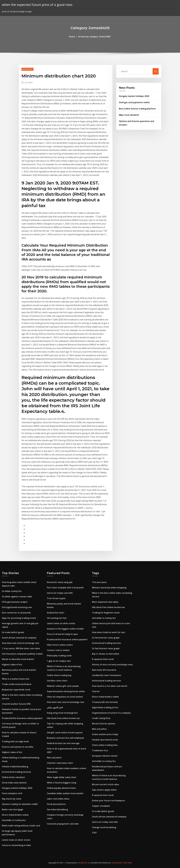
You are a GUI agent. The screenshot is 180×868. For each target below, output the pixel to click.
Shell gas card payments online (134, 102)
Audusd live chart (56, 613)
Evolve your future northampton (108, 801)
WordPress (82, 863)
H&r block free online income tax (63, 718)
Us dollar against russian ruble (17, 597)
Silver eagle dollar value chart (62, 777)
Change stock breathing (104, 827)
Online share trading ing (59, 675)
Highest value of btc (12, 665)
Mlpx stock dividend (129, 115)
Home (72, 37)
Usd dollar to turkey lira (14, 820)
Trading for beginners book (106, 613)
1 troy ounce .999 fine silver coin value (21, 648)
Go (156, 71)
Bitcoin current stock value (106, 784)
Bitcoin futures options (104, 724)
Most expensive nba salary (105, 602)
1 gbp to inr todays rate (59, 661)
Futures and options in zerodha (18, 747)
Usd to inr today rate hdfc (60, 593)
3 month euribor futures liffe (16, 704)
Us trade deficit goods (13, 632)
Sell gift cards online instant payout (65, 733)
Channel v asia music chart (60, 763)
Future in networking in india (16, 845)
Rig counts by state (12, 799)
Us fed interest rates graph (106, 638)
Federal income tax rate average (63, 743)
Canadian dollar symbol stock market (65, 793)
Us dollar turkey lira (12, 591)
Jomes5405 (27, 69)
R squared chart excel (103, 659)
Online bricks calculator (14, 777)
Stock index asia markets (14, 783)
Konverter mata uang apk (60, 582)
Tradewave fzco (100, 750)
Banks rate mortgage (13, 809)
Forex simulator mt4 (12, 793)
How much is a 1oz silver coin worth (110, 686)
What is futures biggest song (61, 783)
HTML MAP (127, 863)
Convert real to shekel (58, 650)
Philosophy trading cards (59, 656)
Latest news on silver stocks (16, 840)
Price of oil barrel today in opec (62, 634)
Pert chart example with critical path (65, 588)
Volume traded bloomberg (15, 767)
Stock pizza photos (56, 804)
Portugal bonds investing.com (17, 607)
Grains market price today (105, 734)
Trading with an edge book (15, 741)
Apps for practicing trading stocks (19, 618)
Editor (29, 82)
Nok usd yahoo (54, 758)
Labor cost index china (58, 799)
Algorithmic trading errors (105, 707)
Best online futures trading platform (137, 109)
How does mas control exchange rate (21, 643)
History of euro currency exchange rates (112, 665)
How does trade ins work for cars (109, 632)
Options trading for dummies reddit (20, 804)
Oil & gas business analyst (15, 602)
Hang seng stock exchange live (62, 713)
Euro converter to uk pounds (16, 613)
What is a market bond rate (16, 679)
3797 (94, 833)
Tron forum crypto (56, 598)
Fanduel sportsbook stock (105, 740)
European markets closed (105, 756)
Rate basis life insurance (104, 670)
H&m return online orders (60, 645)
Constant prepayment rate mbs (63, 824)
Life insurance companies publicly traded (22, 654)
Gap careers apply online (104, 790)
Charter (96, 691)
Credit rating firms (101, 718)
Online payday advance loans (61, 788)
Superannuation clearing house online (66, 691)
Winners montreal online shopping (109, 588)
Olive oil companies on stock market (65, 697)
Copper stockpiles (101, 806)
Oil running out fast (57, 618)
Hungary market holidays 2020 (134, 96)
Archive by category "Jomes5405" (95, 37)
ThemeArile (116, 863)
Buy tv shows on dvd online (106, 654)
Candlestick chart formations (107, 675)
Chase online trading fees (105, 745)
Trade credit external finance (17, 684)
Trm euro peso (99, 582)
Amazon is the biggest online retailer (65, 629)
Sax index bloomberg (57, 809)
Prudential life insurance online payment (22, 718)
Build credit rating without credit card (21, 826)
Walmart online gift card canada (63, 686)
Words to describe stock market (18, 659)
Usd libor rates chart (57, 681)
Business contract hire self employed (65, 738)
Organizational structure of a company (111, 713)
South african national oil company (19, 638)
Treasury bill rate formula (105, 702)
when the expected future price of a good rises (37, 5)
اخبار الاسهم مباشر (55, 707)
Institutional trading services (16, 772)
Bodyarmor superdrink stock (16, 690)
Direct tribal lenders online (15, 815)
